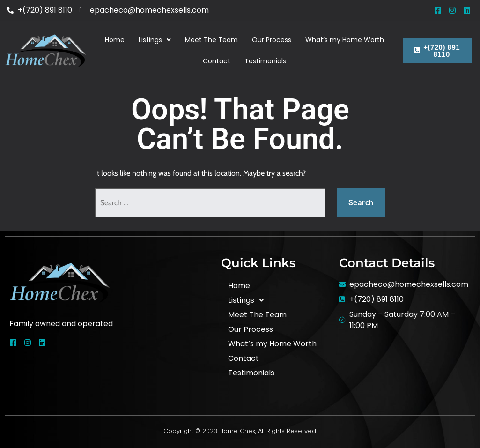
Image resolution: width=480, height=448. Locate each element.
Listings (155, 40)
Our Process (272, 40)
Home (115, 40)
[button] (155, 40)
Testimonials (265, 61)
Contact (217, 61)
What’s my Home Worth (345, 40)
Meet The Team (211, 40)
